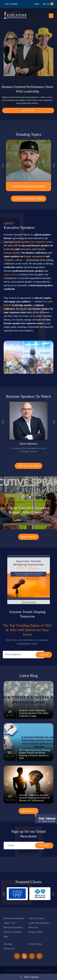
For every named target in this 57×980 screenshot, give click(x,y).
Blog (6, 936)
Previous (3, 165)
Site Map (8, 944)
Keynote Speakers (13, 932)
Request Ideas (36, 932)
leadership (9, 249)
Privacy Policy (35, 944)
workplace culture (13, 260)
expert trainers (11, 274)
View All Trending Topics (29, 199)
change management (34, 256)
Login (36, 4)
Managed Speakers (13, 927)
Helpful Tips (10, 923)
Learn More (28, 110)
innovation (25, 249)
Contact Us (9, 949)
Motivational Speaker (14, 918)
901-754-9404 (11, 4)
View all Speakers (28, 466)
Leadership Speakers (39, 923)
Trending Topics (36, 918)
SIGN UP (44, 845)
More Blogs (29, 811)
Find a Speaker (32, 977)
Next (54, 165)
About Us (33, 927)
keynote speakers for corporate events (33, 242)
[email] (24, 846)
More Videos (28, 537)
